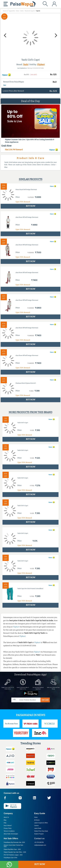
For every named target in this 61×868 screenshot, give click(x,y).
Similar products (31, 179)
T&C (5, 85)
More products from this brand (30, 412)
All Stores (37, 820)
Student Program (39, 834)
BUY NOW (40, 864)
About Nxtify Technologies (11, 834)
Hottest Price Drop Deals (41, 831)
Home (36, 817)
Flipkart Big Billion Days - (12, 849)
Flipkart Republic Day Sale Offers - (15, 852)
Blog (5, 820)
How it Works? (8, 826)
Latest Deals (38, 828)
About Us (6, 817)
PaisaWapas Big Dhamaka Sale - (14, 842)
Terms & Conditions (9, 831)
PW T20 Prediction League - (13, 855)
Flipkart (41, 64)
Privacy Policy (8, 828)
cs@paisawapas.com (40, 845)
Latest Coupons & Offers (41, 823)
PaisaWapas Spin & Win (10, 858)
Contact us (39, 838)
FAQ (5, 823)
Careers (36, 826)
